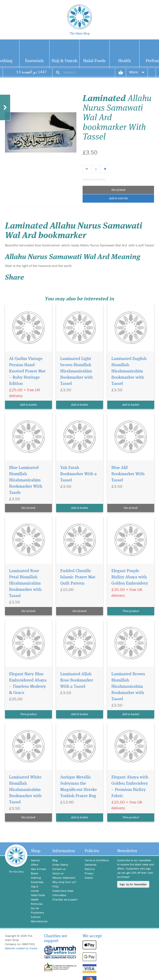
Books (35, 873)
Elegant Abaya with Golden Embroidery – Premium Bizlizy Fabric (130, 787)
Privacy (89, 873)
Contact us (59, 869)
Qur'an (35, 908)
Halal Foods (94, 61)
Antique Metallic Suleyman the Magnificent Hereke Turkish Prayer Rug (79, 787)
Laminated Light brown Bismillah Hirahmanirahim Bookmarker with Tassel (76, 371)
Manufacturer (39, 921)
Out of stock (118, 190)
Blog (55, 860)
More (137, 72)
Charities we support (65, 899)
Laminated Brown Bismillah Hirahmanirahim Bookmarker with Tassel (128, 687)
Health (125, 61)
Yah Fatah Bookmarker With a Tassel (78, 474)
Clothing (36, 878)
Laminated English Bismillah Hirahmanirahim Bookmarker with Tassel (129, 371)
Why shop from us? (64, 882)
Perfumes (37, 904)
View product (131, 611)
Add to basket (28, 405)
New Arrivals (38, 869)
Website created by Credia (21, 948)
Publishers (37, 913)
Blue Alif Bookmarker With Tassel (128, 474)
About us (58, 873)
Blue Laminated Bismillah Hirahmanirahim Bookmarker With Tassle (26, 480)
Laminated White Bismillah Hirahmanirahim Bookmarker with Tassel (25, 790)
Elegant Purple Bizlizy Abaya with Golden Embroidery (130, 577)
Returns (90, 869)
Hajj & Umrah (64, 61)
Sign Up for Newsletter (133, 884)
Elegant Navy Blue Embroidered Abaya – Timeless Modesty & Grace (28, 683)
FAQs (56, 886)
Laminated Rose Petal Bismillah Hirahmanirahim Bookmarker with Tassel (25, 583)
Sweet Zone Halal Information (63, 893)
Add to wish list (118, 198)
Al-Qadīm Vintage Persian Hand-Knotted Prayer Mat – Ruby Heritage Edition (27, 371)
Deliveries (91, 865)
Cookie (89, 878)
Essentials (34, 61)
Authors (36, 917)
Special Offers (35, 862)
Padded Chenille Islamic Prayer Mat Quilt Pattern (78, 577)
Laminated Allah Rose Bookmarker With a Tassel (77, 680)
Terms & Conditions (97, 860)
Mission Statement (64, 878)
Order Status (60, 865)
